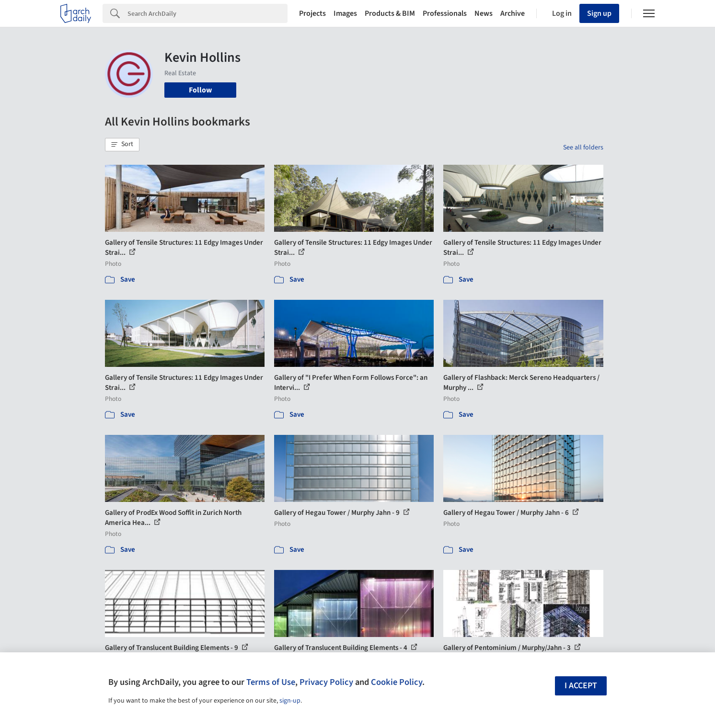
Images (345, 13)
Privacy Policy (326, 682)
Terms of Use (271, 682)
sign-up (290, 701)
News (484, 13)
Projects (312, 13)
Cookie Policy (397, 682)
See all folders (583, 148)
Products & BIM (390, 13)
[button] (122, 145)
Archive (513, 13)
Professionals (445, 13)
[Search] (208, 13)
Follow (200, 90)
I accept (581, 686)
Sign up (599, 13)
